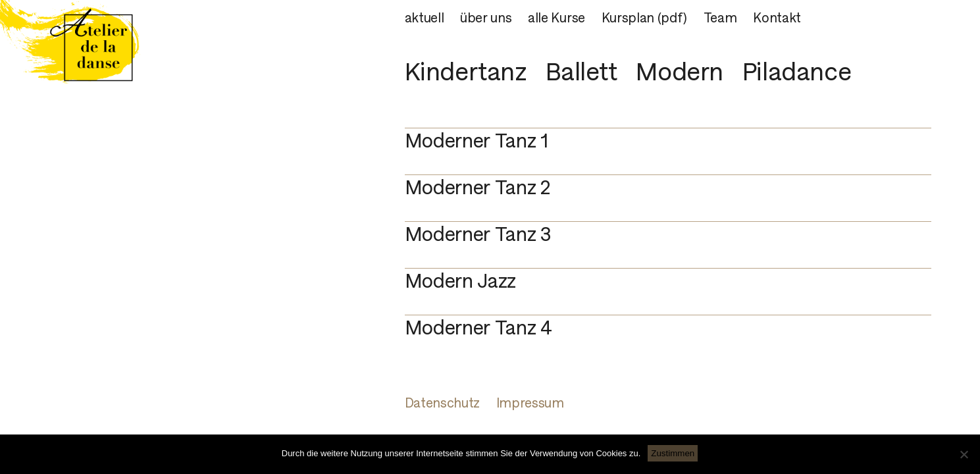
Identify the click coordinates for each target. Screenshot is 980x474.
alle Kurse (556, 18)
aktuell (425, 18)
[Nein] (964, 454)
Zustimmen (673, 453)
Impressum (530, 403)
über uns (486, 18)
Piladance (797, 71)
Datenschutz (442, 403)
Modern (680, 71)
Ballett (581, 71)
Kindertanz (466, 71)
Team (720, 18)
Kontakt (777, 18)
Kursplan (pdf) (645, 18)
